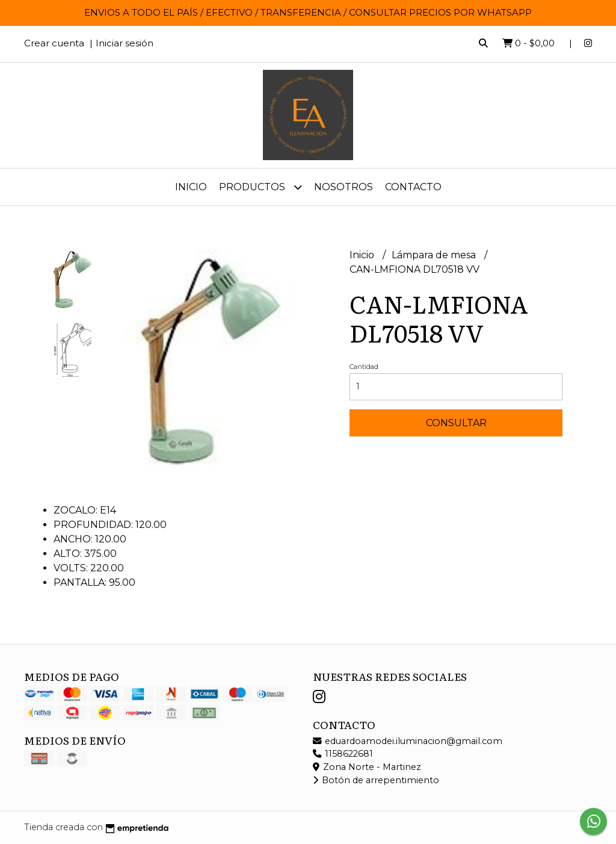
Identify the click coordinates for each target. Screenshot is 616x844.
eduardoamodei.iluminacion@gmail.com (408, 741)
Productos (260, 187)
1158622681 (343, 754)
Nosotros (343, 187)
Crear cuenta (54, 43)
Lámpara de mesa (435, 255)
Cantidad (364, 367)
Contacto (413, 187)
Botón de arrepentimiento (376, 780)
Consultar (456, 423)
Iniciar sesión (125, 43)
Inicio (191, 187)
